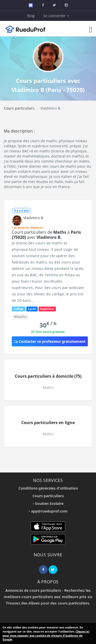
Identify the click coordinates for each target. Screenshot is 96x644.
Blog (31, 16)
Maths (48, 387)
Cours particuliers (19, 108)
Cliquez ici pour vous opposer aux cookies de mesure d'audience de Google (46, 635)
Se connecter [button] (56, 16)
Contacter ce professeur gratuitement (50, 341)
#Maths (20, 317)
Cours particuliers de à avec (46, 235)
